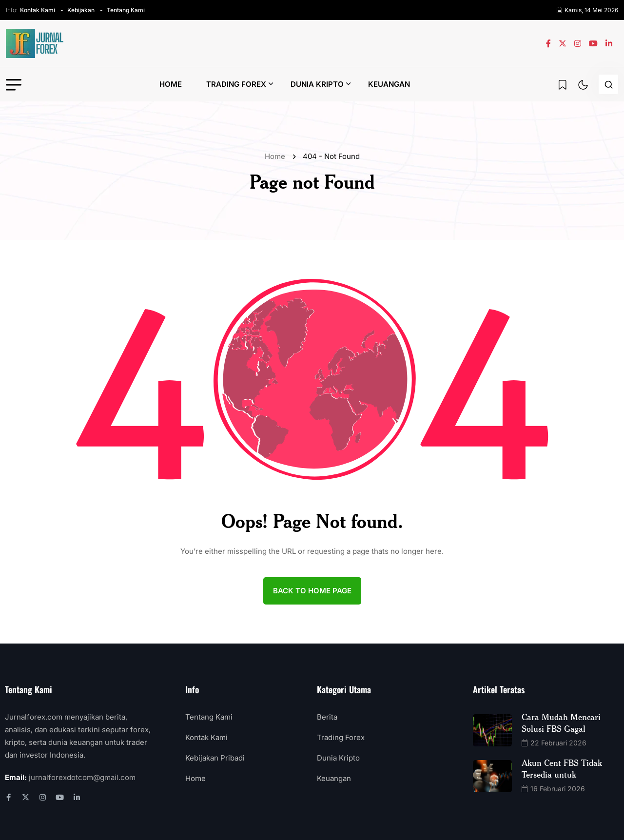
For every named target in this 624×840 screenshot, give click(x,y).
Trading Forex (236, 84)
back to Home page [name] (312, 591)
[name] (35, 43)
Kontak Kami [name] (38, 10)
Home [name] (277, 156)
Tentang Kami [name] (126, 10)
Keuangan (389, 84)
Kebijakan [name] (81, 10)
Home (171, 84)
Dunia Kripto (317, 84)
